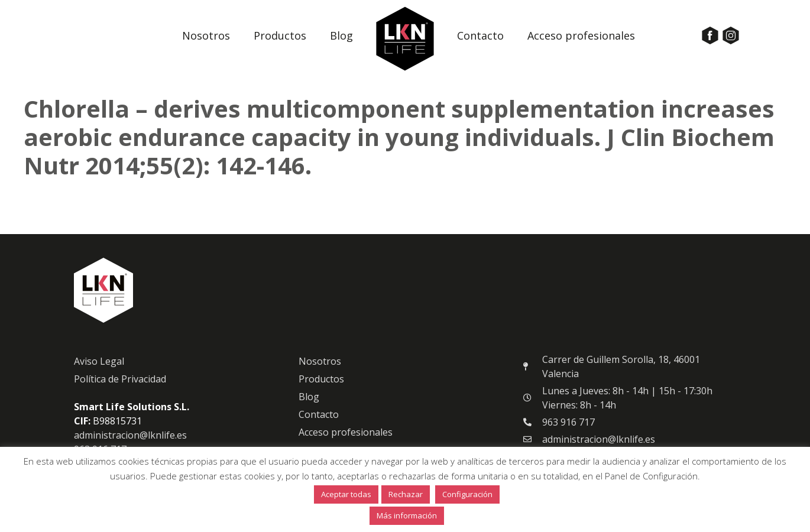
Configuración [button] (467, 494)
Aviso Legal (99, 368)
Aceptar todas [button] (346, 494)
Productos (280, 35)
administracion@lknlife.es (130, 442)
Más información (407, 515)
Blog (341, 35)
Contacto (480, 35)
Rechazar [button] (406, 494)
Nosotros (206, 35)
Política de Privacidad (120, 385)
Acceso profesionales (581, 35)
